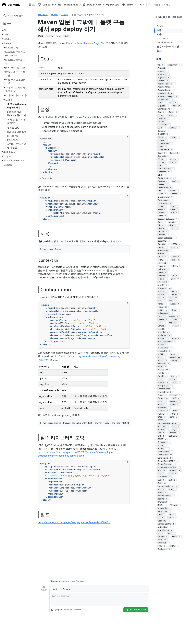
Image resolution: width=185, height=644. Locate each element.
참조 (159, 50)
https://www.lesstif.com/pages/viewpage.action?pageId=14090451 (74, 522)
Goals (160, 26)
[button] (47, 5)
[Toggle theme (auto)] (142, 5)
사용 (159, 34)
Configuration (165, 42)
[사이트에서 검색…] (165, 5)
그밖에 (65, 14)
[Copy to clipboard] (127, 137)
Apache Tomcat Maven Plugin (85, 43)
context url (164, 38)
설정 (159, 30)
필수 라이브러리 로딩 (168, 46)
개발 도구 (43, 14)
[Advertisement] (95, 554)
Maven (54, 14)
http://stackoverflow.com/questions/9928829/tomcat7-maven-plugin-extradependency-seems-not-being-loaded (76, 454)
